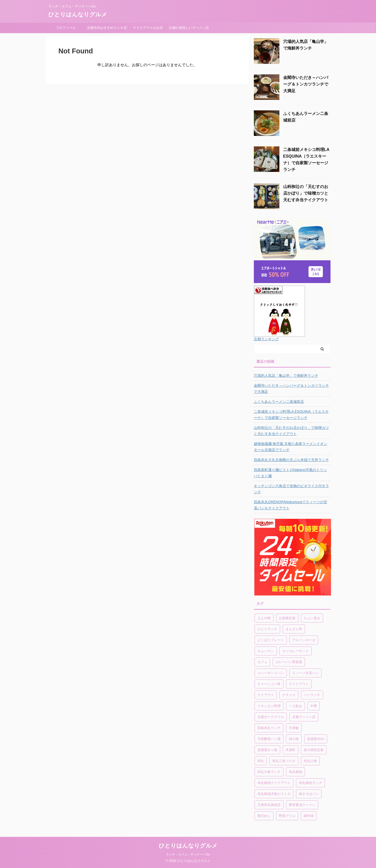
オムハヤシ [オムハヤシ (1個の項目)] (266, 651)
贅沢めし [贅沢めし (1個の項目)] (264, 816)
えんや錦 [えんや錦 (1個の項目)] (264, 618)
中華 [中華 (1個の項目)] (314, 706)
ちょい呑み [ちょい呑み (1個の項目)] (312, 618)
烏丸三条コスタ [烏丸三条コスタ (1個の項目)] (284, 761)
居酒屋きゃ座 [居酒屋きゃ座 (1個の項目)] (267, 750)
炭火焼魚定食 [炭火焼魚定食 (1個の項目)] (314, 750)
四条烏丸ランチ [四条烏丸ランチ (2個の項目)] (269, 728)
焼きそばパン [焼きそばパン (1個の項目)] (309, 794)
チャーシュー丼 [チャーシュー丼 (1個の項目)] (269, 684)
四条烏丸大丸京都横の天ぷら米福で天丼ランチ (291, 460)
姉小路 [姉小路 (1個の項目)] (294, 739)
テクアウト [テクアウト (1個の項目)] (266, 695)
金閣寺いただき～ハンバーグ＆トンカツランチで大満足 (306, 84)
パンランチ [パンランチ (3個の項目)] (312, 695)
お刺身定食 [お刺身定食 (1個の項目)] (287, 618)
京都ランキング (266, 339)
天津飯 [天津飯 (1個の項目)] (294, 728)
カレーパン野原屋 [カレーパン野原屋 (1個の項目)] (289, 662)
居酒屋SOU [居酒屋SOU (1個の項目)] (316, 739)
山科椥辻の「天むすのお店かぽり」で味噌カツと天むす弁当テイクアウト (306, 193)
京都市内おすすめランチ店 (107, 28)
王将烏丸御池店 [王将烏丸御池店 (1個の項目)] (269, 805)
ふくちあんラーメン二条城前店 (279, 402)
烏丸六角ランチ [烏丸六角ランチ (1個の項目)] (269, 772)
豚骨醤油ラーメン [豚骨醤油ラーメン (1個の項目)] (302, 805)
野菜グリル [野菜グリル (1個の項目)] (287, 816)
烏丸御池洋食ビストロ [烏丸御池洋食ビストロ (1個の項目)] (274, 794)
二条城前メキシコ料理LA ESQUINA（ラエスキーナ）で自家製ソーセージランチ (291, 415)
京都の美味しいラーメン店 (189, 28)
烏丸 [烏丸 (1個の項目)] (261, 761)
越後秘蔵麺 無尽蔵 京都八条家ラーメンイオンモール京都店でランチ (291, 447)
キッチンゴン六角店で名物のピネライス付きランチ (291, 489)
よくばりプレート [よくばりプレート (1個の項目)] (271, 640)
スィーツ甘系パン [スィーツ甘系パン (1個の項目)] (305, 673)
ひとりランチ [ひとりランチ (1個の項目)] (267, 629)
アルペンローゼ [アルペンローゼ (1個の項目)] (304, 640)
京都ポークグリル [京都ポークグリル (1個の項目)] (271, 717)
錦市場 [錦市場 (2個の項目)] (309, 816)
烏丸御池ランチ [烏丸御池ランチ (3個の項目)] (310, 783)
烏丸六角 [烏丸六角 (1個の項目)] (310, 761)
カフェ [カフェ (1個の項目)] (262, 662)
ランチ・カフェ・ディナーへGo (188, 854)
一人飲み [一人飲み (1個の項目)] (295, 706)
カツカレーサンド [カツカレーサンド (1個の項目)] (295, 651)
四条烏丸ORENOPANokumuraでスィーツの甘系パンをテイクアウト (291, 505)
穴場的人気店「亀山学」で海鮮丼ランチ (286, 376)
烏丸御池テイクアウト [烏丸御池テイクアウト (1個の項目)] (274, 783)
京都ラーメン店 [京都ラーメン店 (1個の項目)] (304, 717)
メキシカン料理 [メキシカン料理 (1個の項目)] (269, 706)
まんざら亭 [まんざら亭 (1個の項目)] (294, 629)
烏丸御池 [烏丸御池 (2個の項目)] (295, 772)
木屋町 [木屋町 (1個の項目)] (290, 750)
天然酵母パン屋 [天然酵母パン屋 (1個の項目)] (269, 739)
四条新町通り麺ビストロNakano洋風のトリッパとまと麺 (290, 473)
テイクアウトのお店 (148, 28)
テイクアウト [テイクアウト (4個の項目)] (299, 684)
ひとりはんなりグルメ (78, 14)
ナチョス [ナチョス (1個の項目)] (289, 695)
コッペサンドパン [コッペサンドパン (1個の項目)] (271, 673)
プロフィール (68, 28)
